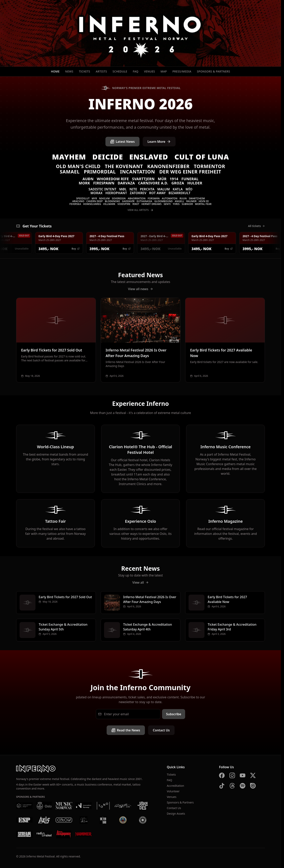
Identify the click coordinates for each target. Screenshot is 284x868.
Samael (70, 172)
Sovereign (119, 198)
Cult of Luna (202, 157)
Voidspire (124, 204)
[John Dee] (143, 806)
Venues (149, 71)
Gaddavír (128, 201)
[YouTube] (243, 775)
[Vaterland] (84, 820)
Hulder (195, 183)
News (69, 71)
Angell (179, 201)
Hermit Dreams (152, 204)
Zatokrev (138, 193)
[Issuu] (253, 786)
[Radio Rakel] (44, 834)
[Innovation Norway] (84, 806)
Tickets (85, 71)
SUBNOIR (187, 204)
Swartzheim (197, 198)
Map (164, 71)
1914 (174, 179)
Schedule (120, 71)
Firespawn (104, 183)
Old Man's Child (78, 166)
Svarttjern (143, 179)
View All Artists (141, 210)
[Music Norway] (64, 806)
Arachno (78, 201)
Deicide (108, 157)
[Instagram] (232, 775)
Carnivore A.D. (153, 183)
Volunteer (173, 791)
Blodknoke (112, 201)
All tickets (256, 226)
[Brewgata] (123, 820)
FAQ (136, 71)
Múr (162, 179)
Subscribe (174, 714)
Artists (101, 71)
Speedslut (83, 198)
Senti (167, 204)
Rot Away (158, 193)
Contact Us (161, 730)
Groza (178, 183)
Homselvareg (92, 204)
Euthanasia (144, 201)
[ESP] (24, 820)
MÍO (189, 189)
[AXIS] (44, 820)
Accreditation (175, 786)
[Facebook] (222, 775)
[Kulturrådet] (24, 806)
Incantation (138, 172)
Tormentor (209, 166)
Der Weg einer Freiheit (190, 172)
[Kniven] (103, 820)
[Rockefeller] (123, 806)
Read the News (126, 730)
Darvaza (126, 183)
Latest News (122, 142)
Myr (94, 198)
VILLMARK (109, 204)
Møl (123, 189)
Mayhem (69, 157)
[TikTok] (222, 786)
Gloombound (163, 201)
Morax (97, 193)
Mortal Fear (203, 204)
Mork (84, 183)
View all (141, 582)
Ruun (183, 198)
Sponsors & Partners (214, 71)
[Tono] (103, 806)
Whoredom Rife (113, 179)
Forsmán (154, 198)
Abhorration (137, 198)
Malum (164, 189)
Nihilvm (104, 198)
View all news (141, 289)
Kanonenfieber (168, 166)
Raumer (191, 201)
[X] (253, 775)
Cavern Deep (95, 201)
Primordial (100, 172)
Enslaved (149, 157)
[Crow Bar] (64, 820)
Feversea (75, 204)
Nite (133, 189)
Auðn (88, 179)
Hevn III (204, 201)
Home (55, 71)
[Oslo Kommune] (44, 806)
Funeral (190, 179)
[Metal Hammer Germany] (64, 834)
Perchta (147, 189)
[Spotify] (243, 786)
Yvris (176, 204)
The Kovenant (124, 166)
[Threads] (232, 786)
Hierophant (116, 193)
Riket (136, 204)
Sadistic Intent (102, 189)
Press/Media (182, 71)
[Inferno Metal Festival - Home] (141, 33)
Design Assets (176, 814)
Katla (178, 189)
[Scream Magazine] (24, 834)
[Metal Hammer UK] (84, 834)
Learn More (159, 142)
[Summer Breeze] (143, 820)
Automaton (170, 198)
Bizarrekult (180, 193)
